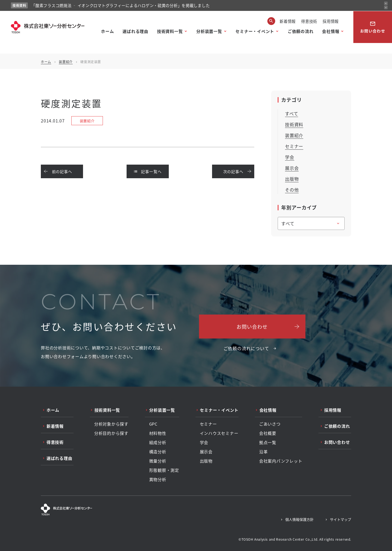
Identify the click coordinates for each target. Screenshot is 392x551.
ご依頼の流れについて (246, 348)
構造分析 (158, 452)
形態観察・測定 (164, 470)
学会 (290, 157)
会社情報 (331, 31)
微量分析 (158, 461)
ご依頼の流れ (301, 31)
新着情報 (288, 21)
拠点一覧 (268, 442)
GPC (153, 424)
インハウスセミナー (219, 433)
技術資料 (294, 124)
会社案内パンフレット (281, 461)
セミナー (294, 146)
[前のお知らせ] (386, 3)
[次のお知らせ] (386, 7)
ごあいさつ (270, 424)
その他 (292, 190)
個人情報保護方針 (299, 519)
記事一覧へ (148, 171)
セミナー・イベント (255, 31)
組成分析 (158, 442)
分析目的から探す (111, 433)
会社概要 (268, 433)
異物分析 (158, 479)
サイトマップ (341, 519)
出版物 (292, 179)
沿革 (264, 452)
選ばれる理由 (135, 31)
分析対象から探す (111, 424)
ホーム (107, 31)
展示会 (292, 168)
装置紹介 (66, 62)
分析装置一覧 (209, 31)
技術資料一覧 (170, 31)
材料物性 (158, 433)
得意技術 (309, 21)
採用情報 (331, 21)
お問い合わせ (373, 27)
